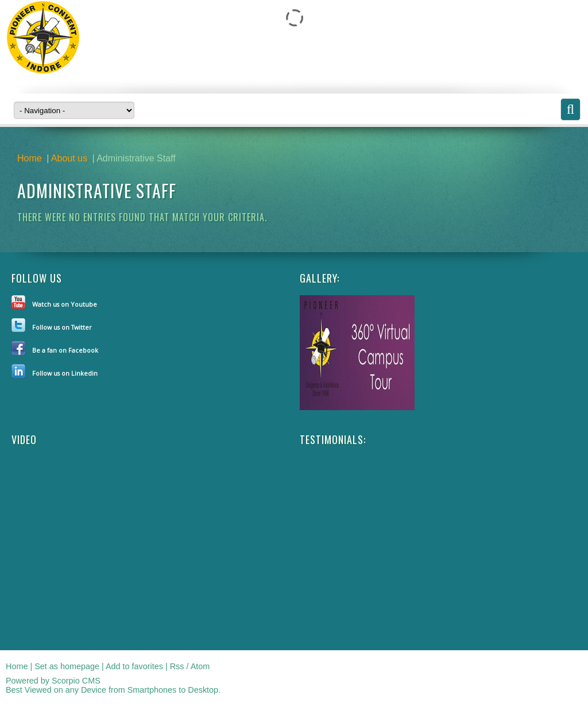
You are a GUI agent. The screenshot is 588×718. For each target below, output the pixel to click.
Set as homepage (67, 666)
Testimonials (332, 439)
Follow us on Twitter (62, 327)
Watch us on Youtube (65, 304)
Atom (200, 666)
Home (30, 158)
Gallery (318, 278)
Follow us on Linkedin (65, 373)
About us (69, 158)
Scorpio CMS (76, 681)
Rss (177, 666)
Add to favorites (134, 666)
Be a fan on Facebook (65, 350)
